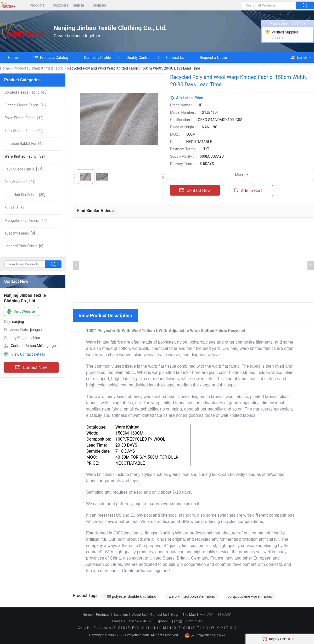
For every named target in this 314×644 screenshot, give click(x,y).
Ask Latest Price (190, 98)
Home (13, 58)
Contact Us (175, 58)
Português (194, 621)
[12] (24, 118)
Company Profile (97, 58)
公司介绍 (207, 615)
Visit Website (20, 312)
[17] (23, 169)
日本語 (177, 621)
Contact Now (31, 367)
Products (37, 5)
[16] (26, 105)
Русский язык (140, 621)
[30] (25, 195)
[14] (26, 220)
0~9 (233, 628)
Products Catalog (51, 58)
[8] (14, 208)
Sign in (78, 5)
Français (118, 621)
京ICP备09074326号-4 (205, 635)
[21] (20, 182)
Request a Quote (213, 58)
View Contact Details (28, 354)
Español (161, 621)
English (298, 58)
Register (99, 5)
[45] (26, 92)
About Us (139, 615)
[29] (24, 131)
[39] (24, 156)
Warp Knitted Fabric (48, 68)
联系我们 (225, 615)
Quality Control (138, 58)
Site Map (189, 615)
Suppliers (61, 5)
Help (175, 615)
